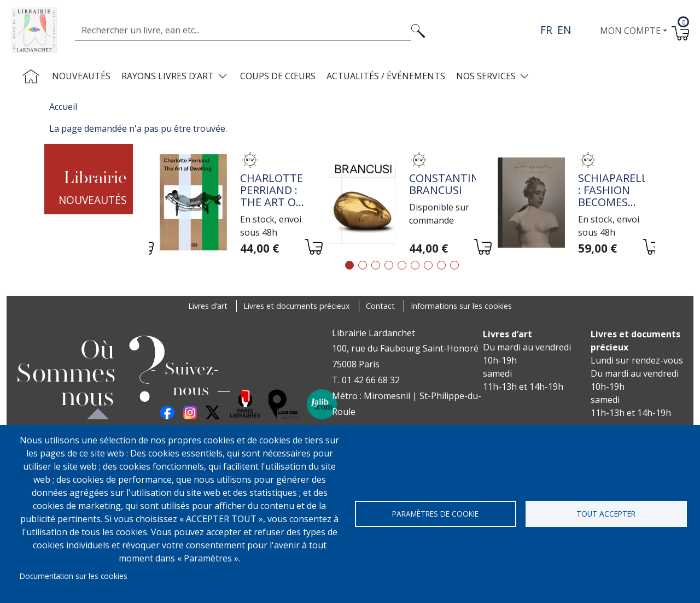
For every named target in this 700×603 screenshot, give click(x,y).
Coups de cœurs (278, 76)
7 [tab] (428, 265)
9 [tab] (454, 265)
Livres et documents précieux (297, 306)
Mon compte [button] (630, 31)
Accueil (63, 107)
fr (546, 30)
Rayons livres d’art (168, 76)
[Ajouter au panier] (313, 248)
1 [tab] (349, 265)
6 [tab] (415, 265)
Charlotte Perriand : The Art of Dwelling (272, 196)
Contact (380, 306)
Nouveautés (81, 76)
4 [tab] (389, 265)
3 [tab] (376, 265)
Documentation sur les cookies (74, 576)
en (564, 30)
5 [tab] (402, 265)
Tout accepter (606, 514)
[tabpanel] (233, 204)
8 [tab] (441, 265)
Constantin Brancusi (444, 184)
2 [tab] (363, 265)
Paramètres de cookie (435, 514)
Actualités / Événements (386, 76)
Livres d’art (208, 306)
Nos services (486, 76)
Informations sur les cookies (461, 306)
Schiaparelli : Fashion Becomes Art (614, 196)
